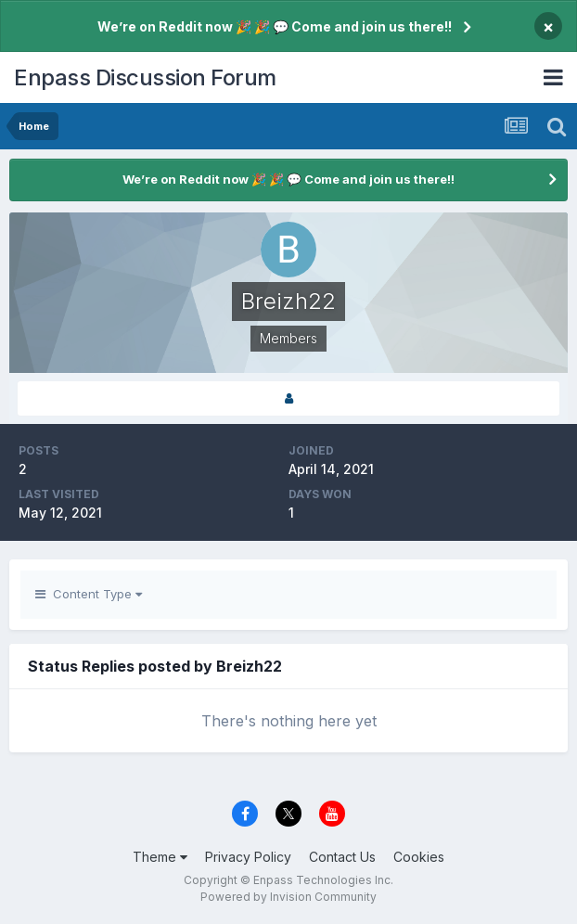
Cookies (419, 857)
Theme (160, 857)
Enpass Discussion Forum (145, 77)
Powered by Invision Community (288, 897)
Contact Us (342, 857)
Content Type (89, 594)
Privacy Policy (248, 857)
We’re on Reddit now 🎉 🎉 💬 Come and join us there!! (275, 26)
